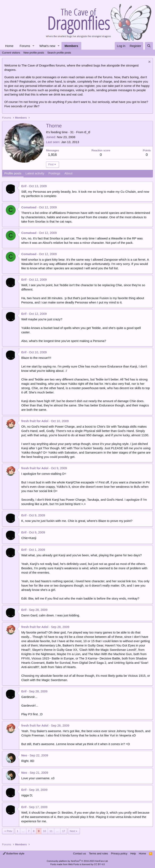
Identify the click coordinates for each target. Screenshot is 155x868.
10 (44, 831)
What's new (47, 46)
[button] (33, 46)
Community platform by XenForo (78, 861)
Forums (25, 46)
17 (64, 831)
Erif (24, 186)
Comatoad (29, 207)
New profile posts (34, 53)
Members (71, 46)
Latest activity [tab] (35, 173)
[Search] (149, 46)
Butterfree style (14, 853)
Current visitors (11, 53)
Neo (24, 755)
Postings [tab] (54, 173)
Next (73, 831)
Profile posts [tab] (13, 173)
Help (133, 853)
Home (9, 46)
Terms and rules (98, 853)
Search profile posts (59, 53)
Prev (9, 831)
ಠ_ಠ (87, 132)
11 (51, 831)
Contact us (79, 853)
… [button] (23, 831)
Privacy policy (119, 853)
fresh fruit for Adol (35, 421)
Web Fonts (74, 864)
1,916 (53, 155)
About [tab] (68, 173)
